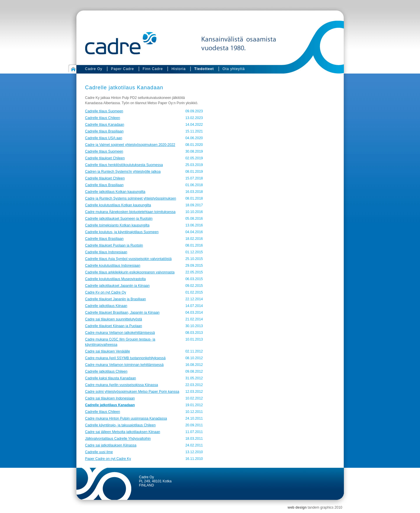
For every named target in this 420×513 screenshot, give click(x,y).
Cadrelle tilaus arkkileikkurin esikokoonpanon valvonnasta (130, 272)
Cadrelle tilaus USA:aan (104, 138)
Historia (179, 69)
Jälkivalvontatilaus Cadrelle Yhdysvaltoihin (118, 439)
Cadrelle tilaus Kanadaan (105, 125)
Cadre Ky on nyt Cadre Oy (106, 292)
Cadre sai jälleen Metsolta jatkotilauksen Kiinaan (123, 432)
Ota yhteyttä (234, 69)
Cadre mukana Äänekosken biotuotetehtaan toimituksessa (130, 212)
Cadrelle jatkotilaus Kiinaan (106, 306)
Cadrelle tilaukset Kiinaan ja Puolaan (114, 326)
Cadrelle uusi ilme (99, 452)
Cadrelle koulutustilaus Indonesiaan (113, 266)
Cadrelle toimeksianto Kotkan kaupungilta (117, 225)
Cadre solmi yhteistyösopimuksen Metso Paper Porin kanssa (132, 392)
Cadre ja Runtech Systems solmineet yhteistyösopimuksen (131, 198)
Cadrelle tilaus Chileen (103, 118)
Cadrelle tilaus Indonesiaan (106, 252)
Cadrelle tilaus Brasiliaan (104, 131)
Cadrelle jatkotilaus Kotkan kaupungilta (115, 192)
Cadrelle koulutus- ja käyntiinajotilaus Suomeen (122, 232)
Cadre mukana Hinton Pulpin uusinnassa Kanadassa (126, 418)
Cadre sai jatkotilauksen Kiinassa (111, 445)
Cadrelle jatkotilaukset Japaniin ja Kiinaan (117, 286)
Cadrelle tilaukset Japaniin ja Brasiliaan (116, 299)
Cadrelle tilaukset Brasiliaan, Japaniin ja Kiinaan (122, 313)
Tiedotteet (204, 69)
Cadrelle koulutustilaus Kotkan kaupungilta (118, 205)
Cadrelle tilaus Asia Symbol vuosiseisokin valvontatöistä (128, 259)
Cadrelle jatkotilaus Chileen (106, 371)
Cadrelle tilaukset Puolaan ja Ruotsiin (114, 245)
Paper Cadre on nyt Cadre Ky (108, 459)
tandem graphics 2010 (325, 507)
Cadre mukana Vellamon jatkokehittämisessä (120, 333)
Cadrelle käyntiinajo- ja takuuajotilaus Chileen (120, 425)
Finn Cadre (153, 69)
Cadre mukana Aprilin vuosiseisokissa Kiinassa (122, 385)
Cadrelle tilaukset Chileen (105, 158)
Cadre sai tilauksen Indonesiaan (110, 398)
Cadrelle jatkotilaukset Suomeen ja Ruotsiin (119, 219)
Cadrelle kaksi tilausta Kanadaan (111, 378)
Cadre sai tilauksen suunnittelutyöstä (114, 319)
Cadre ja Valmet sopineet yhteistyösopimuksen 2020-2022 (130, 145)
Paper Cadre (122, 69)
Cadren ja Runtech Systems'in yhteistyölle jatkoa (123, 172)
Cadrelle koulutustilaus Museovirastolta (116, 279)
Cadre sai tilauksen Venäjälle (108, 351)
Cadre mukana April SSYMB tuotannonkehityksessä (125, 358)
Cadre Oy (94, 69)
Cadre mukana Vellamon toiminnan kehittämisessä (124, 365)
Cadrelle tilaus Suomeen (104, 111)
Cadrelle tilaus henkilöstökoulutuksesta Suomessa (124, 165)
